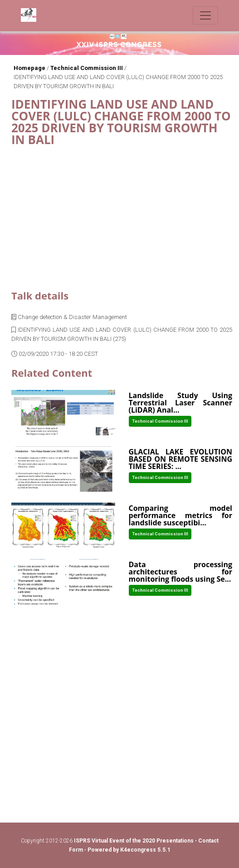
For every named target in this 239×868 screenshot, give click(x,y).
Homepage (29, 68)
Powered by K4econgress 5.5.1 (129, 850)
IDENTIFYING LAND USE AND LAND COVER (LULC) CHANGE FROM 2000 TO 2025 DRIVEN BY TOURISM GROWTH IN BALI (118, 82)
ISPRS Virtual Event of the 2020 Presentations (134, 841)
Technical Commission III (87, 68)
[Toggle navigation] (205, 15)
